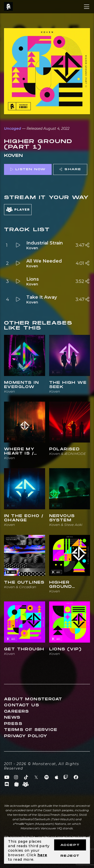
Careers (17, 711)
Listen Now (28, 169)
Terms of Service (31, 730)
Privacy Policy (26, 736)
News (12, 718)
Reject (70, 856)
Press (13, 724)
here (42, 855)
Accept (70, 845)
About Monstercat (33, 699)
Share (70, 169)
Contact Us (22, 705)
